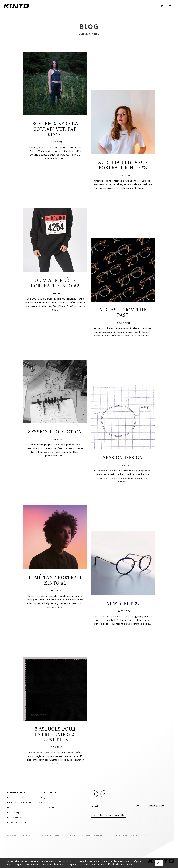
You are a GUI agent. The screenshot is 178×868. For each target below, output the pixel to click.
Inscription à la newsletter (108, 815)
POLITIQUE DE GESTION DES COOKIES (130, 835)
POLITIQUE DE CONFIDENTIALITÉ (86, 835)
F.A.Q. (43, 798)
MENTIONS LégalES (52, 835)
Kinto (16, 6)
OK (159, 863)
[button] (142, 806)
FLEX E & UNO (48, 808)
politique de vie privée (95, 861)
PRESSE (44, 803)
